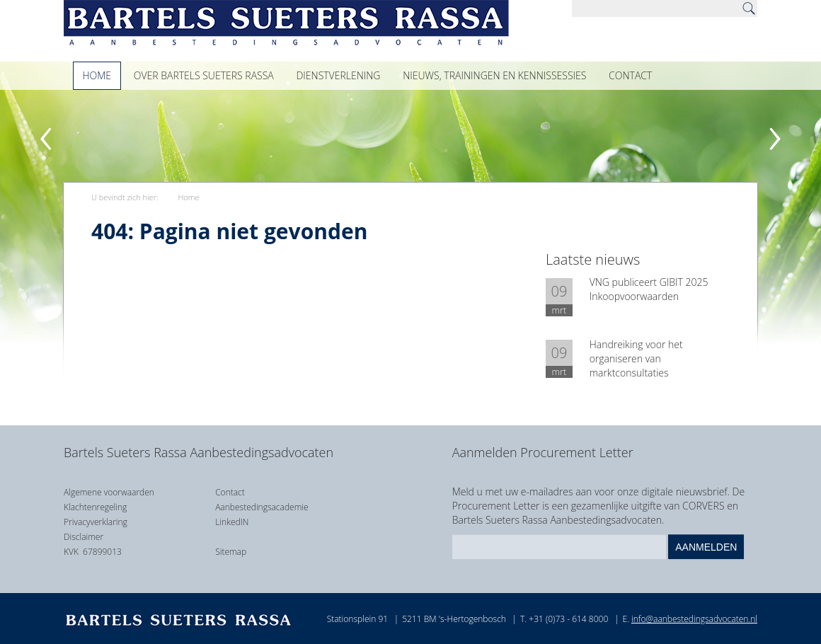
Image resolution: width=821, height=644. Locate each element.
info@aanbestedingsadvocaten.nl (694, 619)
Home (97, 75)
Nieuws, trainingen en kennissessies (494, 75)
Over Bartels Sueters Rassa (204, 75)
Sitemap (231, 552)
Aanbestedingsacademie (262, 507)
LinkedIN (232, 522)
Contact (630, 75)
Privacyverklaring (96, 522)
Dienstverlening (338, 75)
